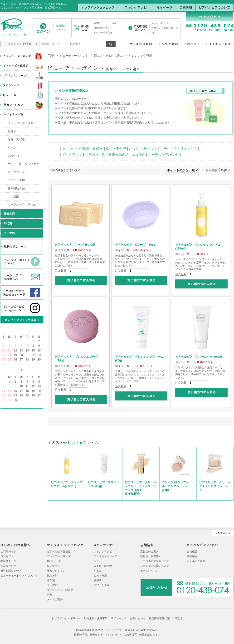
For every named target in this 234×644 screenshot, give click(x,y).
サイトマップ (119, 618)
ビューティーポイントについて (19, 576)
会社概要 (192, 551)
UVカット (14, 156)
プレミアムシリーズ (59, 556)
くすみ (98, 571)
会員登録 (61, 26)
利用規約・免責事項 (96, 618)
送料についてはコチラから (72, 99)
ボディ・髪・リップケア (23, 164)
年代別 (51, 580)
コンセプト (7, 556)
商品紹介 (192, 556)
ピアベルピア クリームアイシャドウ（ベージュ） (215, 486)
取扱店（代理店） (151, 556)
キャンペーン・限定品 (60, 590)
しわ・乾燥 (100, 576)
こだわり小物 (16, 180)
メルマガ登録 (55, 599)
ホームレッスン (149, 571)
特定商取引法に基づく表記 (165, 618)
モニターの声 (8, 566)
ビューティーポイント (74, 56)
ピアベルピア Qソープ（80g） (136, 245)
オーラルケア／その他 (22, 205)
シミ (96, 561)
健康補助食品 (16, 188)
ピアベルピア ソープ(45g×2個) (76, 245)
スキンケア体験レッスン (155, 566)
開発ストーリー (10, 561)
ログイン (61, 30)
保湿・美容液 (16, 139)
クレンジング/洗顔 (76, 149)
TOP (51, 56)
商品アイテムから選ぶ (108, 56)
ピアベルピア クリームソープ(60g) (199, 357)
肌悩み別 (52, 576)
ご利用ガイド (8, 551)
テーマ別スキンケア (105, 556)
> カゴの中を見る (103, 32)
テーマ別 (52, 585)
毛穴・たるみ (102, 585)
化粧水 (12, 131)
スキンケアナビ (103, 551)
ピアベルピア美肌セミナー (156, 561)
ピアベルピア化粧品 (59, 551)
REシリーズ (54, 561)
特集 (50, 595)
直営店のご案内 (149, 551)
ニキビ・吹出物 (103, 566)
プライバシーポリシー (68, 618)
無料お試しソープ (11, 571)
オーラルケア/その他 (164, 155)
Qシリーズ (53, 566)
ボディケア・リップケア (179, 149)
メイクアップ (16, 172)
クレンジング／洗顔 (20, 123)
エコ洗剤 (13, 196)
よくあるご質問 (196, 561)
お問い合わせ (138, 618)
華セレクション (56, 571)
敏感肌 (98, 580)
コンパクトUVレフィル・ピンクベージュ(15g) (175, 486)
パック (12, 148)
